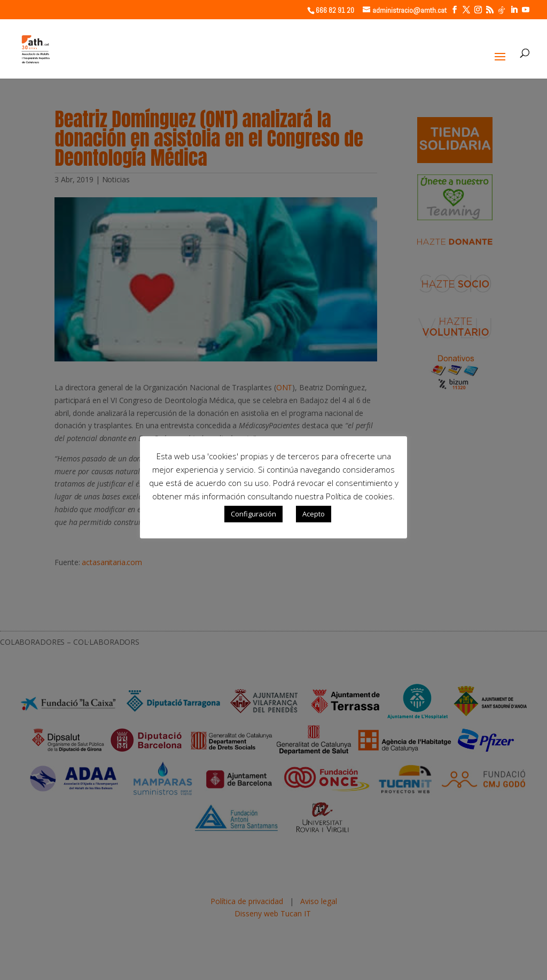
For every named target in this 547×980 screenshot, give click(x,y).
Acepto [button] (314, 514)
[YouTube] (526, 10)
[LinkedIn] (514, 10)
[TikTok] (502, 10)
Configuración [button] (253, 514)
